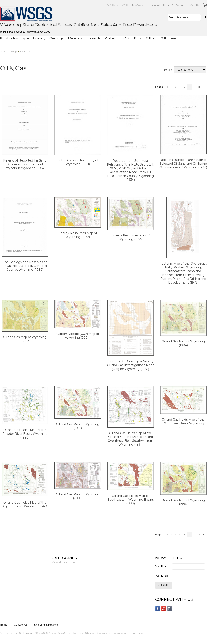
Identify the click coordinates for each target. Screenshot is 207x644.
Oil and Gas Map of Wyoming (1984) (183, 343)
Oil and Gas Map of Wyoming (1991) (78, 426)
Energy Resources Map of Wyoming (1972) (78, 235)
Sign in (155, 5)
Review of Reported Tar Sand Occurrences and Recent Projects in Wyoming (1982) (25, 164)
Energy (39, 38)
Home (3, 52)
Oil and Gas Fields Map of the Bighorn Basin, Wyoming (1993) (25, 504)
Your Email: (162, 576)
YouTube (164, 609)
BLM (138, 38)
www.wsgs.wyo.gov (38, 32)
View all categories (63, 562)
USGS (125, 38)
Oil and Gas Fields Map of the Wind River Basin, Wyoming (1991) (183, 423)
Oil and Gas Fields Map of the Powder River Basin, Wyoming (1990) (25, 434)
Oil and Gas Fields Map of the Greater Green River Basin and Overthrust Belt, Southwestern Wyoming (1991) (130, 439)
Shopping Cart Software (110, 633)
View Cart (196, 5)
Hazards (94, 38)
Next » (204, 87)
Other (151, 38)
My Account (139, 5)
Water (110, 38)
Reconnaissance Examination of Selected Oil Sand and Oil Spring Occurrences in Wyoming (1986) (183, 164)
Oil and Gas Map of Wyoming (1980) (25, 339)
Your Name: (162, 567)
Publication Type (14, 38)
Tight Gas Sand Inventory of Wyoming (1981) (78, 162)
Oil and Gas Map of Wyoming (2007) (78, 496)
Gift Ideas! (169, 38)
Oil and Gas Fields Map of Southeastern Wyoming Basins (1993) (131, 500)
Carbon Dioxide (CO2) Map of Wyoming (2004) (78, 336)
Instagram (170, 609)
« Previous (151, 87)
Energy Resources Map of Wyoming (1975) (131, 237)
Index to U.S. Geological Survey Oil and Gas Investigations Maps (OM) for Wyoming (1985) (130, 365)
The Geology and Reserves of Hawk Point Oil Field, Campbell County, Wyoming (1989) (25, 266)
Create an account (174, 5)
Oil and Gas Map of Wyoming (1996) (183, 502)
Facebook (158, 609)
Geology (57, 38)
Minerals (75, 38)
